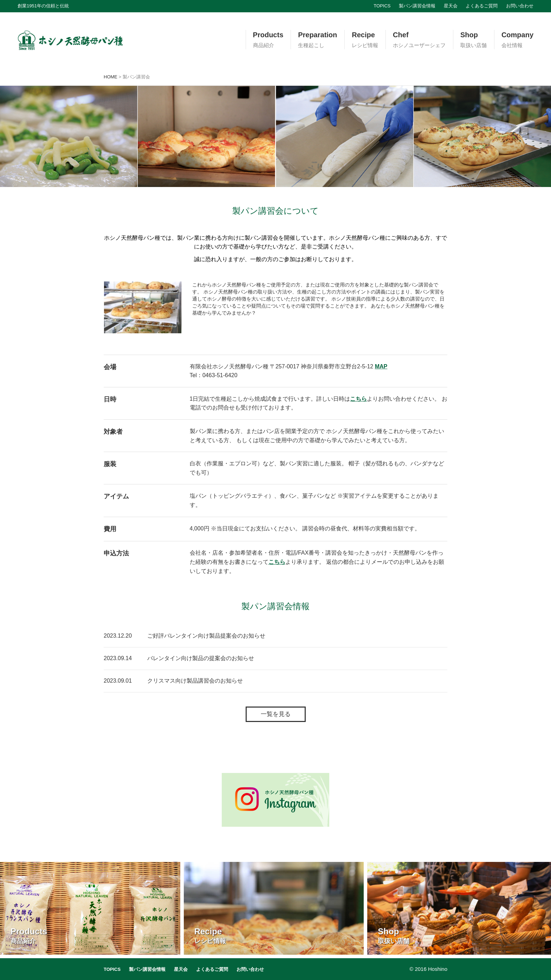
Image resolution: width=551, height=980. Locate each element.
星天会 (451, 6)
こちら (358, 399)
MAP (381, 366)
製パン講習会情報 (417, 6)
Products (268, 40)
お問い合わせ (520, 6)
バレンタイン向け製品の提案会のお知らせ (201, 658)
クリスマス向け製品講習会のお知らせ (195, 681)
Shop (474, 40)
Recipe (365, 40)
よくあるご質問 (482, 6)
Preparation (317, 40)
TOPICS (382, 6)
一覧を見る (276, 714)
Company (517, 40)
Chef (419, 40)
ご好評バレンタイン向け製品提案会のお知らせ (206, 636)
